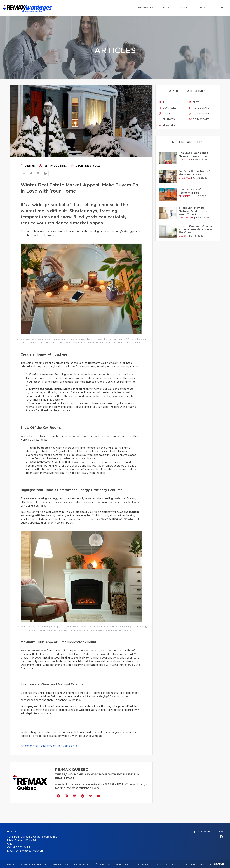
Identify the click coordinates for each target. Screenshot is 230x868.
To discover (199, 119)
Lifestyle (167, 125)
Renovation (199, 113)
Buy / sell (167, 108)
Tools (183, 8)
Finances (167, 119)
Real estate (199, 108)
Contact (203, 8)
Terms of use (161, 864)
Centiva (218, 864)
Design (28, 166)
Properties (146, 8)
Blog (166, 8)
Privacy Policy (144, 864)
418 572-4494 (22, 847)
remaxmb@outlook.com (29, 851)
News (195, 102)
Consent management (183, 864)
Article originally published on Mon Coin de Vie (49, 746)
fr (222, 8)
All (163, 102)
